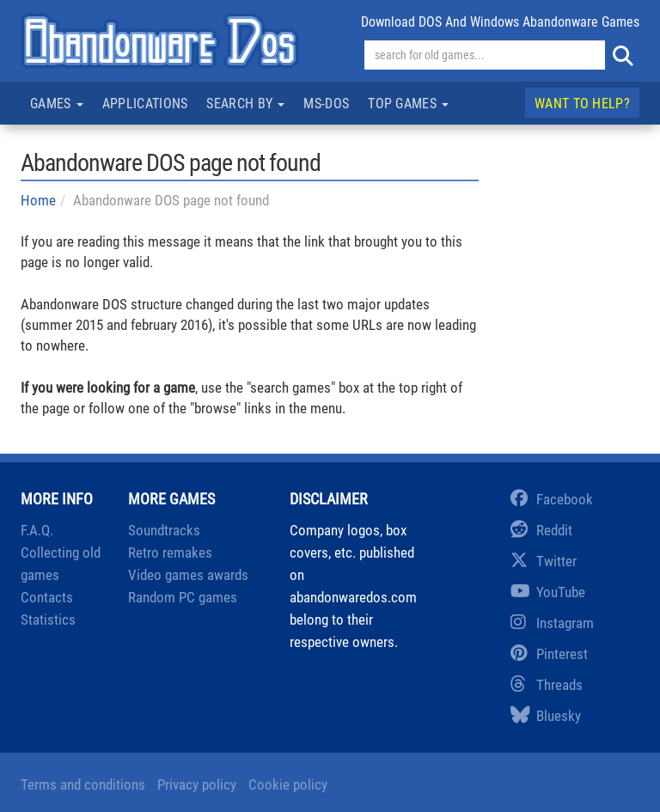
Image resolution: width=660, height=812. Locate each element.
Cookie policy (288, 785)
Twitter (544, 561)
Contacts (47, 597)
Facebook (552, 499)
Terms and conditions (83, 785)
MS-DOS (326, 104)
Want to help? (582, 104)
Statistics (48, 620)
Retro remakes (170, 553)
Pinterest (549, 654)
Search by (245, 104)
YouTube (548, 592)
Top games (408, 104)
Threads (547, 685)
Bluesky (546, 716)
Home (38, 200)
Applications (145, 104)
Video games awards (188, 575)
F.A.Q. (37, 530)
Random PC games (183, 597)
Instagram (552, 623)
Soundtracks (164, 530)
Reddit (541, 530)
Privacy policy (197, 785)
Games (57, 104)
